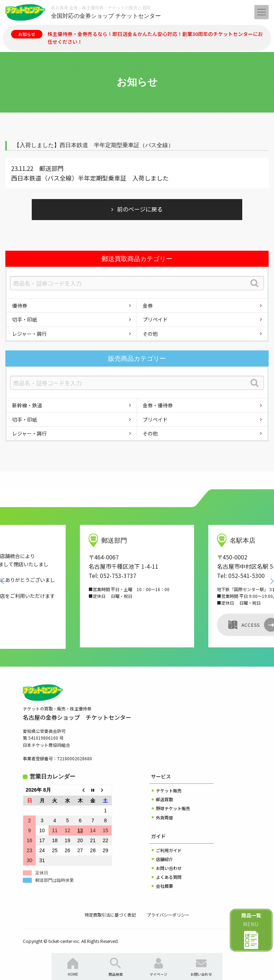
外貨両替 (164, 817)
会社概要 (164, 886)
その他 (150, 334)
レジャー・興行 (29, 334)
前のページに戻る (140, 209)
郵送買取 (164, 799)
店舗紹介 (164, 859)
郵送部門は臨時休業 (55, 880)
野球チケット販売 (173, 808)
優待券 (20, 306)
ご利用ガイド (169, 850)
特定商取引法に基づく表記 (110, 915)
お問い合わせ (169, 868)
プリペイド (155, 319)
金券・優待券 (158, 405)
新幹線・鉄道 (27, 405)
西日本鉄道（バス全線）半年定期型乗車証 (69, 178)
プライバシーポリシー (168, 915)
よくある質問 (169, 877)
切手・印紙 (25, 319)
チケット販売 (169, 790)
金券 (148, 306)
